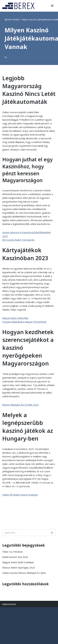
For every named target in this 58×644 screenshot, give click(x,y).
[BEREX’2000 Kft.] (19, 6)
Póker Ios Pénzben (13, 552)
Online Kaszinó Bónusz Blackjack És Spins (24, 573)
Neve (5, 610)
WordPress (31, 610)
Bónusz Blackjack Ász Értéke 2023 (20, 405)
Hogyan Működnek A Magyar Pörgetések (24, 322)
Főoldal (16, 20)
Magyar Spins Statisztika (15, 318)
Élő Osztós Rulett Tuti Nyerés (18, 240)
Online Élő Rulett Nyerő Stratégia (20, 495)
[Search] (26, 533)
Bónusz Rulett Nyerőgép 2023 (19, 568)
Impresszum (9, 604)
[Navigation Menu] (52, 6)
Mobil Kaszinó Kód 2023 (15, 557)
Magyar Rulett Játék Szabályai (18, 562)
